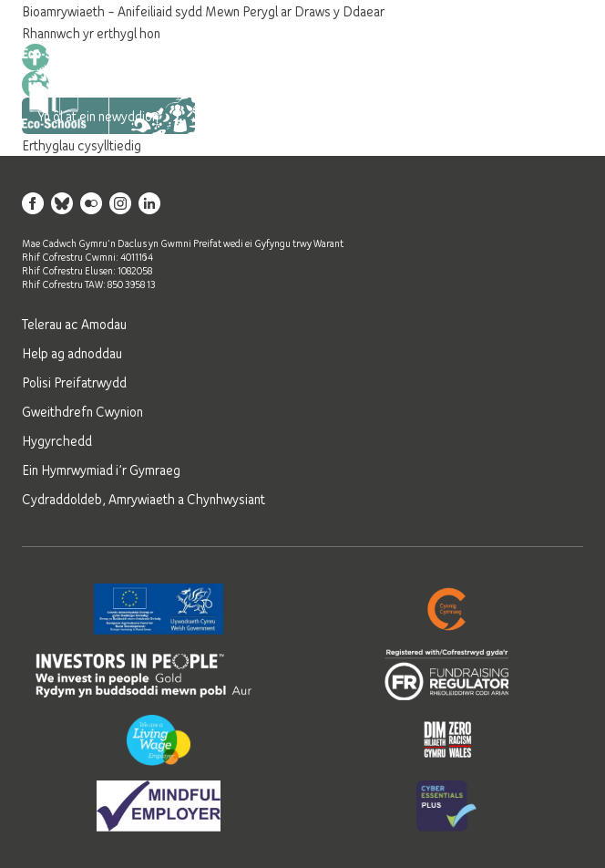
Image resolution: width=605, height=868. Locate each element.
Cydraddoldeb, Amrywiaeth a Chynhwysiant (144, 499)
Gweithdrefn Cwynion (82, 411)
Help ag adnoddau (72, 353)
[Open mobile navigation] (561, 88)
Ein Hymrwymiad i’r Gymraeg (101, 470)
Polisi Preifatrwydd (74, 382)
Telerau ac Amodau (74, 324)
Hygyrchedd (57, 440)
